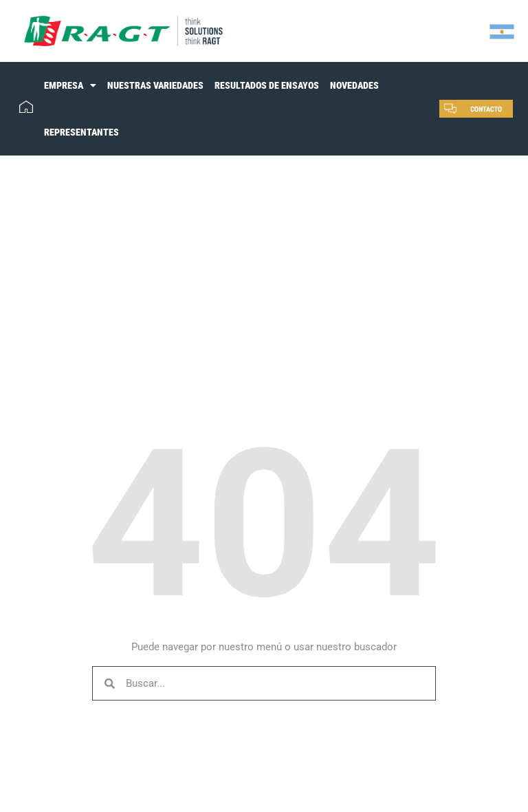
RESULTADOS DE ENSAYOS (267, 85)
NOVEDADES (354, 85)
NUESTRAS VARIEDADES (155, 85)
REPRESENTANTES (81, 132)
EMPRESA (70, 85)
